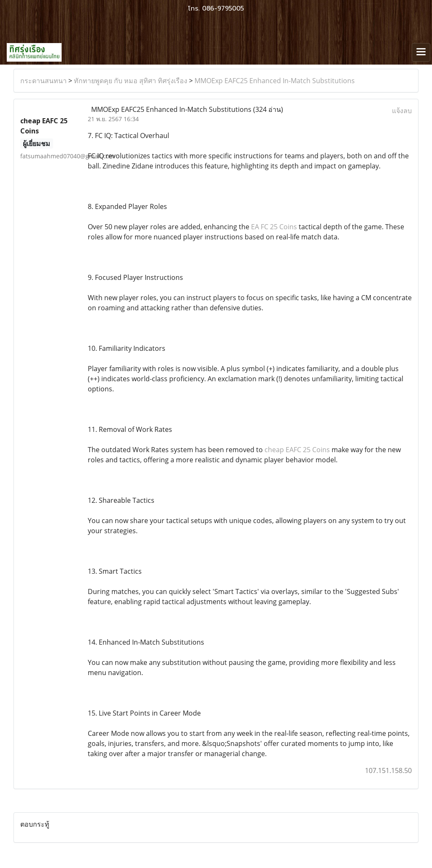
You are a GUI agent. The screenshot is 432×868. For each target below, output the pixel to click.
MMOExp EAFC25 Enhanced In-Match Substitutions (275, 81)
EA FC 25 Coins (274, 227)
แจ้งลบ (402, 111)
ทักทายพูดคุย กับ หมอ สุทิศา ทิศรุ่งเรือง (131, 81)
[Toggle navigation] (421, 52)
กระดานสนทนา (43, 81)
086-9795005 (223, 8)
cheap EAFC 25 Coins (297, 450)
